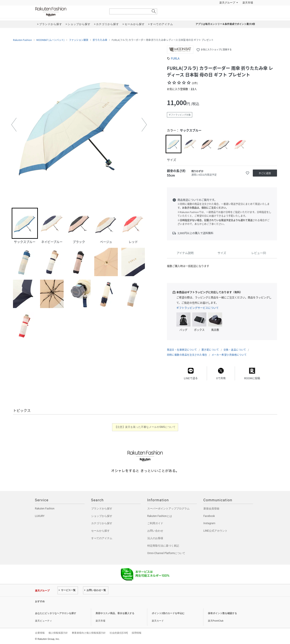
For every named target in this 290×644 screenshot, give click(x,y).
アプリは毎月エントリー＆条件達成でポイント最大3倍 (225, 24)
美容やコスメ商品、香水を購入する (115, 613)
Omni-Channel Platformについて (166, 553)
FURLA (175, 58)
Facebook (209, 516)
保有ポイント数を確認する (222, 613)
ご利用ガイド (155, 523)
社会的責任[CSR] (119, 633)
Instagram (209, 523)
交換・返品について (235, 350)
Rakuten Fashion (69, 12)
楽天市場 (248, 3)
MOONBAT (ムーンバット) (50, 40)
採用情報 (137, 633)
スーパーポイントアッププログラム (168, 509)
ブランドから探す (102, 509)
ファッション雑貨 (79, 40)
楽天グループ (227, 3)
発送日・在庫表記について (182, 350)
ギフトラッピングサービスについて (198, 308)
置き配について (210, 350)
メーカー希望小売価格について (229, 355)
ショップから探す (102, 516)
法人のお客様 (155, 538)
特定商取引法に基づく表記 (163, 546)
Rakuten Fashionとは (160, 516)
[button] (14, 125)
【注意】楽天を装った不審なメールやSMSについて (145, 427)
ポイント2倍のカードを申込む (168, 613)
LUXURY (40, 516)
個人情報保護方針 (58, 633)
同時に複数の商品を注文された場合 (187, 355)
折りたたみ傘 (100, 40)
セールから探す (100, 531)
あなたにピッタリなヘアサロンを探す (56, 613)
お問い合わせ (155, 531)
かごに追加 (265, 173)
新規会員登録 (211, 509)
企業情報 (40, 633)
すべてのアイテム (102, 538)
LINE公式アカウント (215, 531)
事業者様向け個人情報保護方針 (89, 633)
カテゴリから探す (102, 523)
